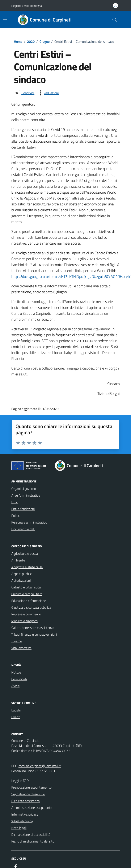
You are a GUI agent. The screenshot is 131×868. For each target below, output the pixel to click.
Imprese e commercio (26, 614)
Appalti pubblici (22, 574)
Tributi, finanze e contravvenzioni (34, 634)
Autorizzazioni (21, 580)
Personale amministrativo (29, 522)
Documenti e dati (23, 529)
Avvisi (15, 686)
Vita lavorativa (21, 648)
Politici (16, 516)
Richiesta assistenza (26, 801)
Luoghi (16, 710)
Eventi (16, 717)
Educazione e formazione (29, 601)
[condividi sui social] (25, 93)
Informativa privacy (25, 814)
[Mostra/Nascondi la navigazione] (5, 19)
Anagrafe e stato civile (27, 567)
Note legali (19, 828)
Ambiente (18, 560)
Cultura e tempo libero (27, 594)
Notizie (16, 672)
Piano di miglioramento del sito (33, 841)
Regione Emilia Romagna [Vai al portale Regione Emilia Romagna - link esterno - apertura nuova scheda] (27, 6)
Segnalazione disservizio (28, 794)
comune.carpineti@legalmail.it (40, 766)
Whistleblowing (22, 821)
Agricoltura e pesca (25, 553)
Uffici (15, 502)
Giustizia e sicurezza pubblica (31, 607)
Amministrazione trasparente (32, 808)
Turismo (17, 641)
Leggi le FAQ (20, 781)
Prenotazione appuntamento (31, 787)
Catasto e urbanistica (26, 587)
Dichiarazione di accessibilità (31, 835)
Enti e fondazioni (23, 509)
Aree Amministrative (26, 495)
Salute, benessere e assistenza (33, 628)
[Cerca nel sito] (115, 20)
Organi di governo (24, 489)
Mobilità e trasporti (24, 621)
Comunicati (19, 679)
